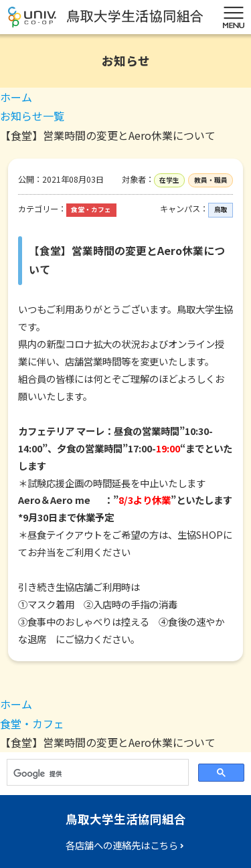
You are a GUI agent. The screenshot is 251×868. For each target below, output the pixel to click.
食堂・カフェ (32, 723)
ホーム (16, 97)
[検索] (96, 774)
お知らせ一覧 (32, 116)
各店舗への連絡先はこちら (122, 845)
